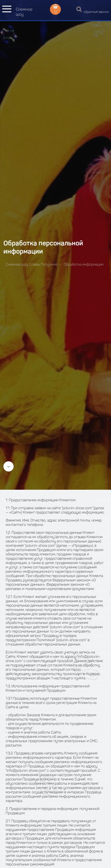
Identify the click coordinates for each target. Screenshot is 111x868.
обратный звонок (96, 12)
